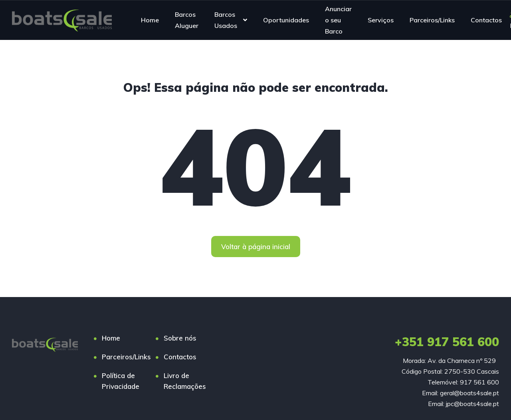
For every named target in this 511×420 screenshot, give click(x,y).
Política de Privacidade (121, 381)
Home (150, 20)
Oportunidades (286, 20)
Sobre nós (180, 338)
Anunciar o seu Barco (338, 20)
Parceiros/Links (432, 20)
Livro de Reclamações (185, 381)
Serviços (381, 20)
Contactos (486, 20)
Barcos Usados (226, 20)
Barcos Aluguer (187, 20)
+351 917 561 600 (447, 342)
